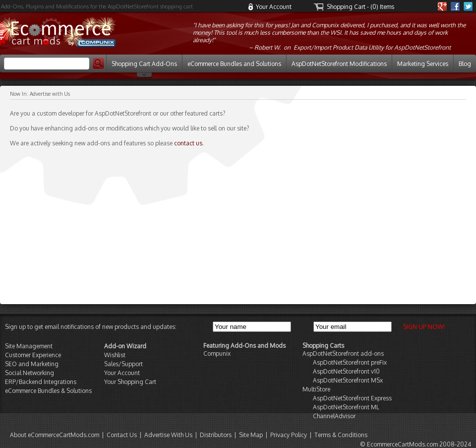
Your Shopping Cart (130, 382)
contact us (188, 143)
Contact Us (122, 435)
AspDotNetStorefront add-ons (343, 353)
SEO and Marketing (32, 364)
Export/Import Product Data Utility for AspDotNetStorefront (372, 47)
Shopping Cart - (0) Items (360, 7)
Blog (465, 64)
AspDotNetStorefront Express (352, 398)
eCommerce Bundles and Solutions (234, 64)
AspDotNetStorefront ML (346, 407)
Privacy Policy (289, 435)
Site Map (251, 435)
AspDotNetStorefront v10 (346, 371)
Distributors (216, 435)
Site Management (29, 346)
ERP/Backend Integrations (41, 382)
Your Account (274, 7)
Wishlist (115, 355)
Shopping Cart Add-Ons (144, 64)
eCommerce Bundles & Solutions (48, 391)
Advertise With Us (168, 435)
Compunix (217, 353)
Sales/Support (123, 364)
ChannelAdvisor (334, 416)
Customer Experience (33, 355)
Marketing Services (423, 64)
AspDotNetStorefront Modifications (339, 64)
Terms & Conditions (341, 435)
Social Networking (30, 373)
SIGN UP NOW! (423, 327)
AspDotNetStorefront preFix (350, 362)
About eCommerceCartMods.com (55, 435)
